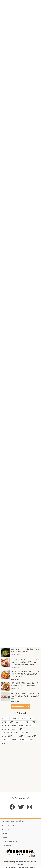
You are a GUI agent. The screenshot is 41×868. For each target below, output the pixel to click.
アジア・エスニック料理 (11, 733)
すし (5, 722)
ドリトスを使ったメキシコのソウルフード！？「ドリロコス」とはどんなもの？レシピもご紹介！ (25, 674)
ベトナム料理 (8, 736)
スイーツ (6, 740)
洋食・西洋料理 (18, 726)
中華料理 (6, 726)
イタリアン (31, 726)
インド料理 (20, 736)
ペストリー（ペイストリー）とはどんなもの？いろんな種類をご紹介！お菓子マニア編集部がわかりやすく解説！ (25, 662)
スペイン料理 (17, 729)
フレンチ (6, 729)
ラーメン (15, 718)
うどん (24, 718)
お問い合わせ (6, 846)
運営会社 (5, 833)
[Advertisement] (20, 768)
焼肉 (12, 722)
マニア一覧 (5, 829)
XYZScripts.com (30, 867)
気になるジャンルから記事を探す (13, 821)
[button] (21, 707)
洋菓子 (24, 740)
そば (31, 718)
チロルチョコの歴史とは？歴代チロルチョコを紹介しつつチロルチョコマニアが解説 (25, 696)
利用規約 (5, 837)
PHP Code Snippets (12, 867)
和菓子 (15, 740)
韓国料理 (26, 733)
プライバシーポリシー (9, 841)
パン (27, 722)
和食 (34, 722)
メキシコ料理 (31, 736)
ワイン (6, 743)
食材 (31, 740)
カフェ (6, 718)
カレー (19, 722)
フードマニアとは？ (9, 825)
